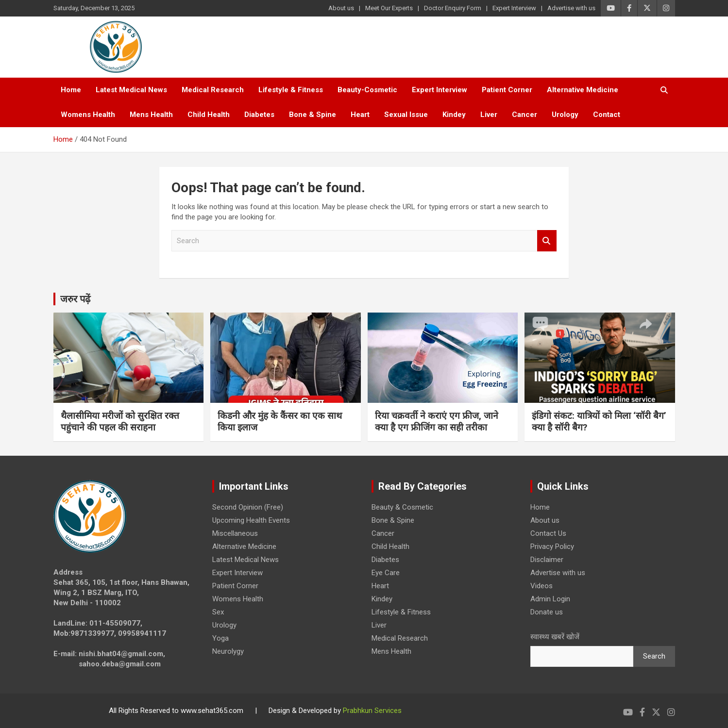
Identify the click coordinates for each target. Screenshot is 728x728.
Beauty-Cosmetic (367, 90)
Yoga (220, 638)
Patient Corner (507, 90)
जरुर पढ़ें (75, 299)
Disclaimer (547, 560)
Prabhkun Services (372, 711)
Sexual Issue (406, 115)
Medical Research (213, 90)
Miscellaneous (235, 533)
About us (341, 8)
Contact (607, 115)
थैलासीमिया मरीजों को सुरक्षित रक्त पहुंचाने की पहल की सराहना (120, 422)
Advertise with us (571, 8)
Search (547, 241)
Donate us (547, 612)
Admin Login (550, 599)
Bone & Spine (313, 115)
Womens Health (88, 115)
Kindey (454, 115)
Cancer (525, 115)
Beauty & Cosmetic (402, 507)
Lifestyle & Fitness (291, 90)
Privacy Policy (552, 546)
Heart (360, 115)
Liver (489, 115)
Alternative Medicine (583, 90)
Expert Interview (514, 8)
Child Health (209, 115)
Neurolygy (228, 651)
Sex (218, 612)
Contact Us (548, 533)
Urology (565, 115)
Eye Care (386, 573)
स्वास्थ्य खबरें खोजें (555, 637)
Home (71, 90)
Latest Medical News (131, 90)
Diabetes (259, 115)
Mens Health (151, 115)
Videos (542, 586)
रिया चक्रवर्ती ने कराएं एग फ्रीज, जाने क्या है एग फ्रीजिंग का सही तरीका (437, 422)
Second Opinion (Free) (248, 507)
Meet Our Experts (389, 8)
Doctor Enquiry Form (453, 8)
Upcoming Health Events (251, 520)
